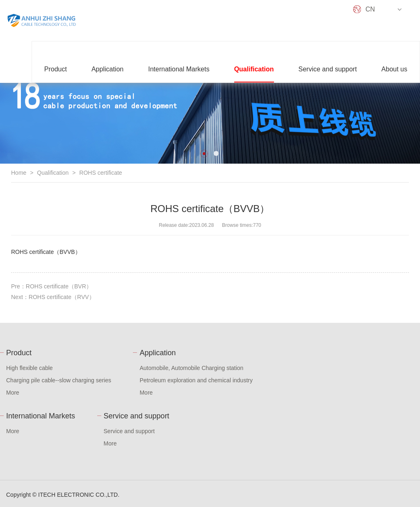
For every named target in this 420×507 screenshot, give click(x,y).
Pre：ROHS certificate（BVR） (51, 286)
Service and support (328, 69)
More (13, 393)
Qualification (254, 69)
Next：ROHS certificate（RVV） (53, 297)
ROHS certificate (100, 173)
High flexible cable (30, 368)
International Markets (179, 69)
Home (19, 173)
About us (394, 69)
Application (107, 69)
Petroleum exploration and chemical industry (196, 380)
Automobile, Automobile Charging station (191, 368)
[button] (204, 154)
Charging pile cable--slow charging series (59, 380)
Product (56, 69)
